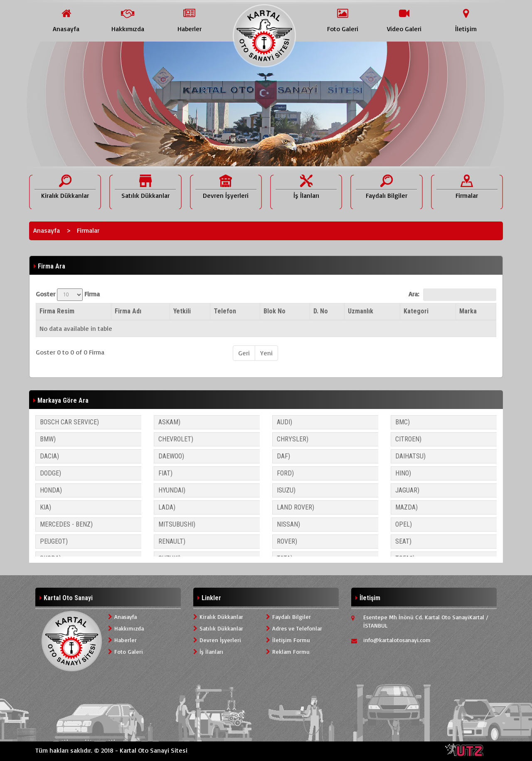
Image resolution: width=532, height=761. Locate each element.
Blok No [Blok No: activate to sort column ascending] (275, 311)
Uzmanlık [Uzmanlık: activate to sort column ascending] (361, 311)
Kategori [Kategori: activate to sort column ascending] (416, 311)
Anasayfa (47, 230)
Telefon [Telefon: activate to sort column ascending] (225, 311)
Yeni (266, 353)
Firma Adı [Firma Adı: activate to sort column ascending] (128, 311)
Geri (244, 353)
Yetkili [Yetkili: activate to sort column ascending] (182, 311)
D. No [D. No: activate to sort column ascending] (321, 311)
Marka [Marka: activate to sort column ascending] (468, 311)
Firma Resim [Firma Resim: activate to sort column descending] (57, 311)
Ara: (452, 295)
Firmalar (88, 230)
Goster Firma (68, 295)
